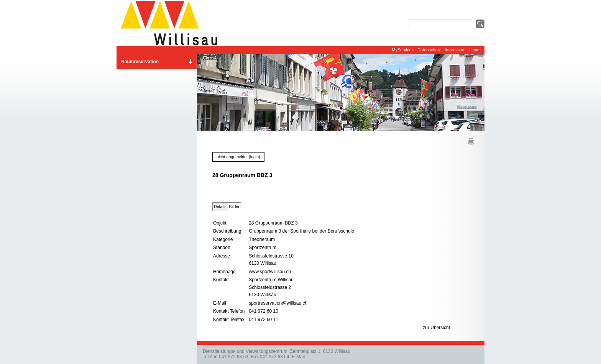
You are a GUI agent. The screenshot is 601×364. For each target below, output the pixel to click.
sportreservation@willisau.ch (278, 303)
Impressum (455, 50)
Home (475, 50)
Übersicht (440, 328)
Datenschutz (429, 50)
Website (172, 23)
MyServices (403, 50)
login (255, 157)
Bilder (234, 207)
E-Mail (298, 357)
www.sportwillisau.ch (270, 272)
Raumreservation (140, 62)
